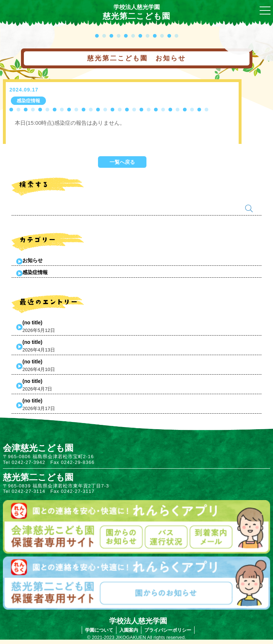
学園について (99, 630)
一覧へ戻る (122, 162)
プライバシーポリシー (168, 630)
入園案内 (129, 630)
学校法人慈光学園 (137, 7)
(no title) (32, 323)
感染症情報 (35, 272)
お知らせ (33, 260)
